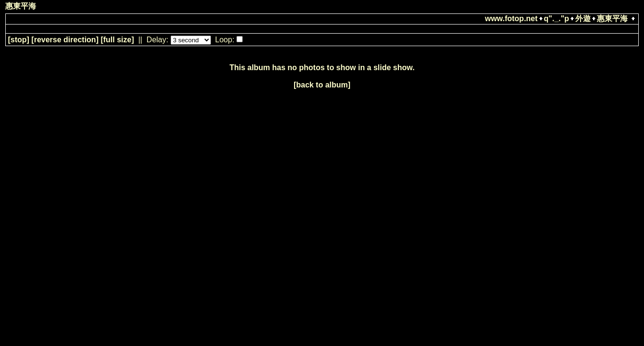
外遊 (583, 19)
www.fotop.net (511, 19)
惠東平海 (612, 19)
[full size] (117, 40)
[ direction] (65, 40)
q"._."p (557, 19)
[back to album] (322, 85)
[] (18, 40)
